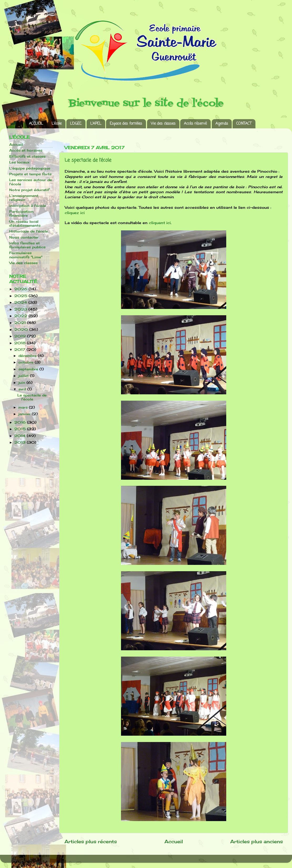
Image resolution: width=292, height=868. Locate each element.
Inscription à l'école (28, 206)
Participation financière (21, 214)
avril (23, 389)
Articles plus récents (91, 842)
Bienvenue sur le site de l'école (146, 103)
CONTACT (244, 124)
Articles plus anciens (256, 842)
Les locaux (19, 162)
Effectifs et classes (27, 156)
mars (24, 407)
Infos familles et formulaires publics (27, 245)
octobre (27, 362)
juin (22, 383)
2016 (21, 422)
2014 (21, 436)
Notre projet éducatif (29, 190)
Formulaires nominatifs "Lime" (26, 255)
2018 (21, 343)
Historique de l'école (29, 231)
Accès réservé (195, 124)
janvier (25, 414)
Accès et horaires (26, 150)
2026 (21, 289)
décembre (28, 356)
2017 (20, 350)
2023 (21, 309)
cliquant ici (160, 223)
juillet (24, 376)
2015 (21, 429)
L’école (57, 124)
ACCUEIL (36, 124)
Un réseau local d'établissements (25, 224)
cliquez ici (75, 213)
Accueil (174, 842)
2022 (21, 316)
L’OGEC (76, 124)
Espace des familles (126, 124)
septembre (29, 369)
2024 (21, 302)
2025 (21, 296)
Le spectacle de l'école (88, 160)
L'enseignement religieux (24, 198)
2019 (21, 336)
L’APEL (96, 124)
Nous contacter (24, 237)
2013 (21, 442)
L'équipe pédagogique (30, 168)
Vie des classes (163, 124)
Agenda (222, 124)
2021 (21, 323)
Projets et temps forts (30, 174)
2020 (22, 330)
